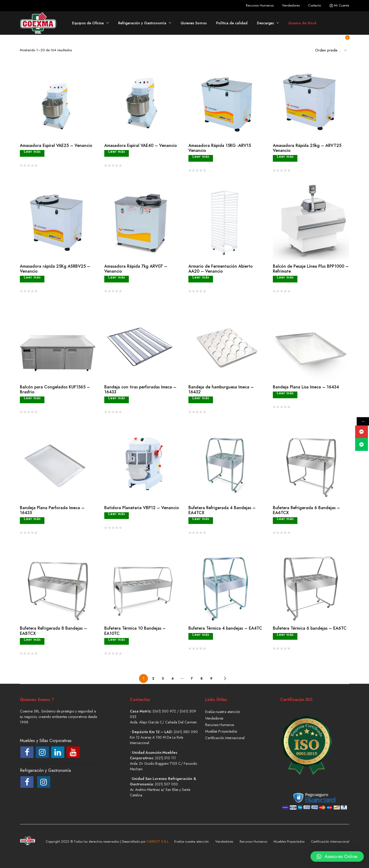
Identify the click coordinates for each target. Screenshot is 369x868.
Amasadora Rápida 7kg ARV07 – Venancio (136, 269)
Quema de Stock (302, 23)
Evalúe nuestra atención (223, 712)
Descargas (266, 23)
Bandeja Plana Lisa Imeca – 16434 (306, 387)
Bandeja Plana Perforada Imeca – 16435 (52, 510)
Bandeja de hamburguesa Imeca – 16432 (221, 389)
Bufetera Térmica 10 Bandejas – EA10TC (135, 631)
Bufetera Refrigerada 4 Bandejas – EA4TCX (222, 510)
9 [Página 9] (211, 678)
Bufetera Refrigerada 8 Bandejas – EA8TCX (53, 631)
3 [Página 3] (163, 678)
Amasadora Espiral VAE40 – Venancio (141, 145)
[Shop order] (332, 50)
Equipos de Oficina (88, 23)
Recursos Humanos (260, 5)
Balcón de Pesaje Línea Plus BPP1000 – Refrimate (311, 269)
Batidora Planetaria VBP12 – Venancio (142, 508)
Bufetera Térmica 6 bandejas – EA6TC (310, 628)
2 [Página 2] (153, 678)
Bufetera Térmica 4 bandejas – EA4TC (225, 628)
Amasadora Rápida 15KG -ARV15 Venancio (220, 148)
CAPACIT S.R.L (158, 841)
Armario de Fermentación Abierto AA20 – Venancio (221, 269)
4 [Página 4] (173, 678)
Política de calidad (232, 23)
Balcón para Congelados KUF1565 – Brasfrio (55, 389)
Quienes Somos (194, 23)
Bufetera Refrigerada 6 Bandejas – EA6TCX (306, 510)
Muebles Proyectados (221, 731)
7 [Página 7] (192, 678)
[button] (337, 853)
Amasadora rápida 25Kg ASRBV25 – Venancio (55, 269)
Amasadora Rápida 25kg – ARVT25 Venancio (307, 148)
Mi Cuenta (339, 5)
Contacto (315, 5)
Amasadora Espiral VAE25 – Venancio (56, 145)
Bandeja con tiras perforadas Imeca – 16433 (140, 389)
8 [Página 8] (201, 678)
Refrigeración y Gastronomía (142, 23)
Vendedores (291, 5)
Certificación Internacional (225, 738)
